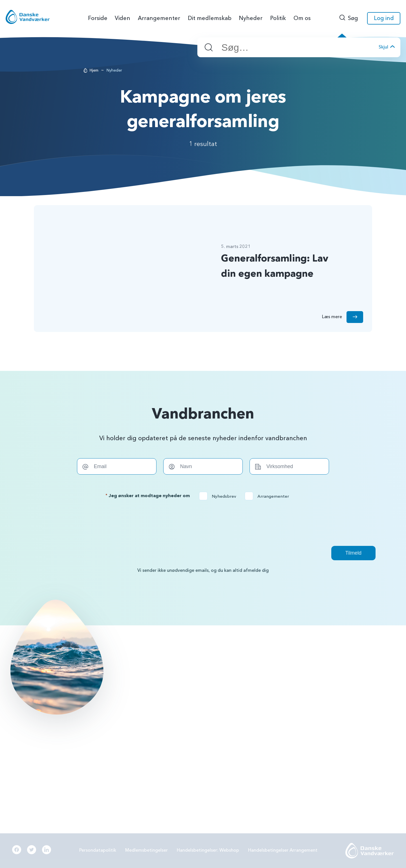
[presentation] (203, 523)
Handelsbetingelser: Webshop (208, 850)
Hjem (94, 70)
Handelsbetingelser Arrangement (283, 850)
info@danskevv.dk (173, 677)
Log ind (384, 18)
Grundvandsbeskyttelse (339, 668)
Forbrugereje (328, 683)
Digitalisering (328, 712)
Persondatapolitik (98, 850)
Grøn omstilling (330, 697)
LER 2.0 (237, 697)
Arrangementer (269, 496)
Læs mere (52, 762)
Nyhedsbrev (219, 496)
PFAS (235, 683)
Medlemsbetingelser (146, 850)
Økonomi (240, 742)
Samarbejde (242, 712)
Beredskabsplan (246, 727)
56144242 (165, 668)
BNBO (236, 668)
